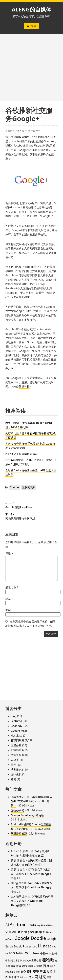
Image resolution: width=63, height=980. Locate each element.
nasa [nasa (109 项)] (47, 946)
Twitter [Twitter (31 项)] (20, 953)
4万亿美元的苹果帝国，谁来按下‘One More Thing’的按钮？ (31, 874)
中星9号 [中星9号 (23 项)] (53, 953)
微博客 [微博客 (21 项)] (12, 966)
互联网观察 (29, 487)
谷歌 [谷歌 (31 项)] (29, 971)
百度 (13, 765)
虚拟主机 (16, 774)
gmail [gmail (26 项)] (31, 932)
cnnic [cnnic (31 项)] (24, 932)
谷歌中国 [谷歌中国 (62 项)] (39, 971)
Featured (16, 721)
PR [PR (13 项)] (7, 954)
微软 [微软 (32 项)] (19, 966)
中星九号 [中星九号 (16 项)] (27, 961)
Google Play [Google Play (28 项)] (21, 946)
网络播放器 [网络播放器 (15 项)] (10, 972)
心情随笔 (16, 750)
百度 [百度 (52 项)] (46, 966)
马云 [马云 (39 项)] (31, 977)
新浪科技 (24, 386)
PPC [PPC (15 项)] (54, 947)
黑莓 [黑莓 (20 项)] (49, 977)
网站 (8, 610)
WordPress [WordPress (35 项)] (32, 953)
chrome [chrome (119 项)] (13, 931)
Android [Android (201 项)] (18, 924)
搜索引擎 (16, 755)
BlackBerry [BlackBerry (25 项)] (47, 925)
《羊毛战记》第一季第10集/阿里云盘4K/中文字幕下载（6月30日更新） (32, 801)
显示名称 (12, 587)
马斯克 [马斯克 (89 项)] (40, 977)
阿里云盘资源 (19, 833)
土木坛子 (16, 897)
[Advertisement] (32, 68)
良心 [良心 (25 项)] (23, 971)
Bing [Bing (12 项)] (39, 926)
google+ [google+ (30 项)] (40, 932)
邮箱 (9, 599)
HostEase (17, 736)
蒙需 (13, 860)
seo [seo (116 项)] (12, 953)
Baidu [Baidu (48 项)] (32, 925)
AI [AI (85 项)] (7, 925)
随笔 (13, 779)
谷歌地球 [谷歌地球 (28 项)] (14, 977)
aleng (38, 131)
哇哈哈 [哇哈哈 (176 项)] (48, 960)
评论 (9, 553)
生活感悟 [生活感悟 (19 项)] (38, 966)
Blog (14, 716)
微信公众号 (17, 810)
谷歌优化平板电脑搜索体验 (22, 454)
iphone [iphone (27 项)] (33, 946)
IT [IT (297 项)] (40, 946)
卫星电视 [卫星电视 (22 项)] (36, 960)
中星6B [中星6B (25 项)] (44, 953)
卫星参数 (16, 745)
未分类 (15, 760)
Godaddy (16, 726)
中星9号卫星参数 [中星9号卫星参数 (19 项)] (14, 960)
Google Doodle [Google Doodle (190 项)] (30, 938)
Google (14, 487)
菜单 (32, 26)
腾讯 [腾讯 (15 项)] (18, 972)
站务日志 (16, 770)
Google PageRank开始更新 (27, 815)
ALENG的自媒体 (32, 9)
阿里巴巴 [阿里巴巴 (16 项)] (24, 977)
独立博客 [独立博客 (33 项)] (28, 966)
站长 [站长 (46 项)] (53, 966)
